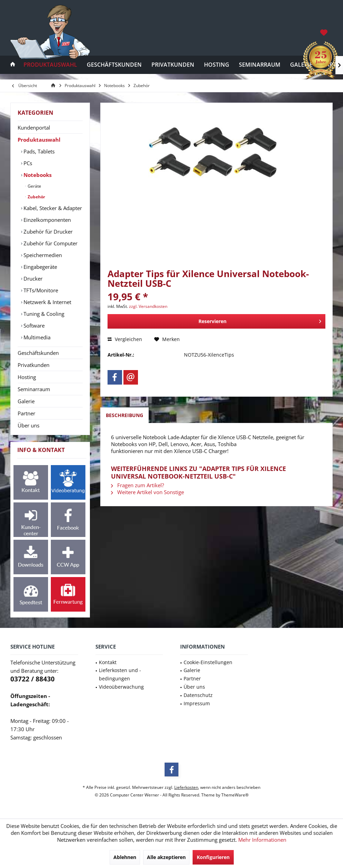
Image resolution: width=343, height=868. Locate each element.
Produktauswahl (39, 140)
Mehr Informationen (262, 840)
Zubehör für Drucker (47, 232)
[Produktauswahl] (50, 65)
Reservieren (260, 320)
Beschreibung (124, 415)
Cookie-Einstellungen (208, 662)
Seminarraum (34, 389)
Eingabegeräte (40, 267)
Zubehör (36, 197)
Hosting (27, 377)
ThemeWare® (235, 795)
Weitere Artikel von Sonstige (147, 492)
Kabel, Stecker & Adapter (52, 208)
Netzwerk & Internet (47, 302)
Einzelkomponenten (47, 220)
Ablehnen (125, 857)
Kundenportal (34, 128)
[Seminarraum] (260, 65)
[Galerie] (301, 65)
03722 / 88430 (33, 679)
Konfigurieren (213, 857)
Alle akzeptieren (166, 857)
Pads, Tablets (38, 151)
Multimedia (36, 337)
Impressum (197, 703)
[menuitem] (325, 32)
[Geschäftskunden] (114, 65)
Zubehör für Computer (50, 243)
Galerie (26, 401)
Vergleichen (125, 339)
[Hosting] (217, 65)
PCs (27, 163)
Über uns (29, 425)
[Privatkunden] (173, 65)
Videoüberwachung (121, 687)
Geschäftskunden (38, 353)
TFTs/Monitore (40, 290)
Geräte (34, 186)
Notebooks (37, 175)
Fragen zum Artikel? (137, 485)
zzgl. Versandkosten (148, 306)
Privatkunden (34, 365)
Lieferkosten (186, 787)
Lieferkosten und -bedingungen (120, 674)
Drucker (32, 279)
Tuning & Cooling (43, 314)
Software (33, 325)
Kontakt (108, 662)
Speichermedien (42, 255)
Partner (26, 413)
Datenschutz (198, 695)
